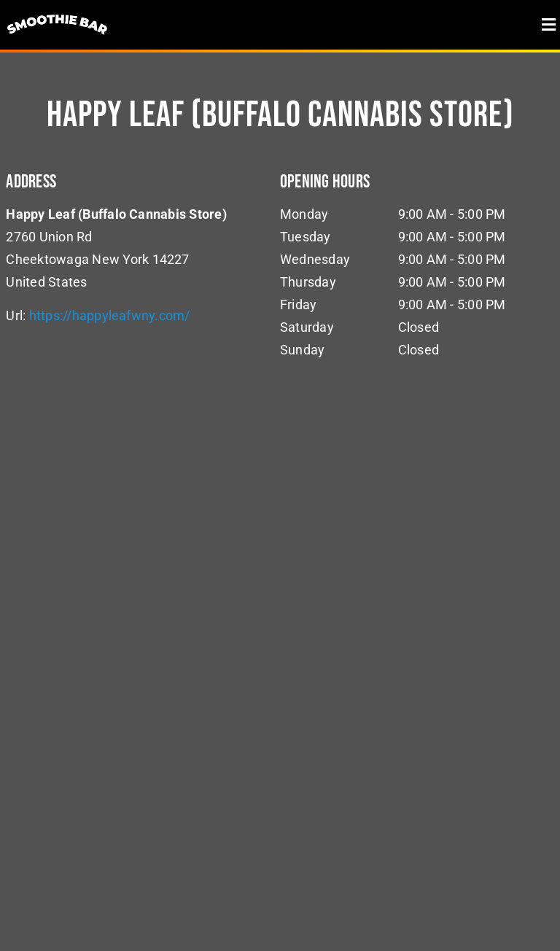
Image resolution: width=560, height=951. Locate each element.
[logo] (58, 13)
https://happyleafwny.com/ (110, 315)
